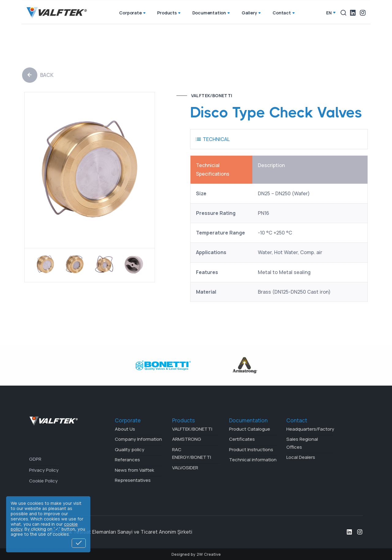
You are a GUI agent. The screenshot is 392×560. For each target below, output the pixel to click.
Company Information (138, 439)
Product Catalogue (250, 429)
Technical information (253, 460)
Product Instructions (251, 450)
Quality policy (130, 450)
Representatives (133, 480)
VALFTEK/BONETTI (212, 95)
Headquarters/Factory (310, 429)
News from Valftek (134, 470)
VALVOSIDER (185, 468)
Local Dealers (301, 457)
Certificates (242, 439)
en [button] (329, 13)
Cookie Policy (43, 481)
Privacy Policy (44, 470)
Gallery (252, 13)
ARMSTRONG (187, 439)
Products (169, 13)
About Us (125, 429)
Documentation (212, 13)
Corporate (133, 13)
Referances (127, 460)
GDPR (35, 459)
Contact (284, 13)
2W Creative (209, 554)
